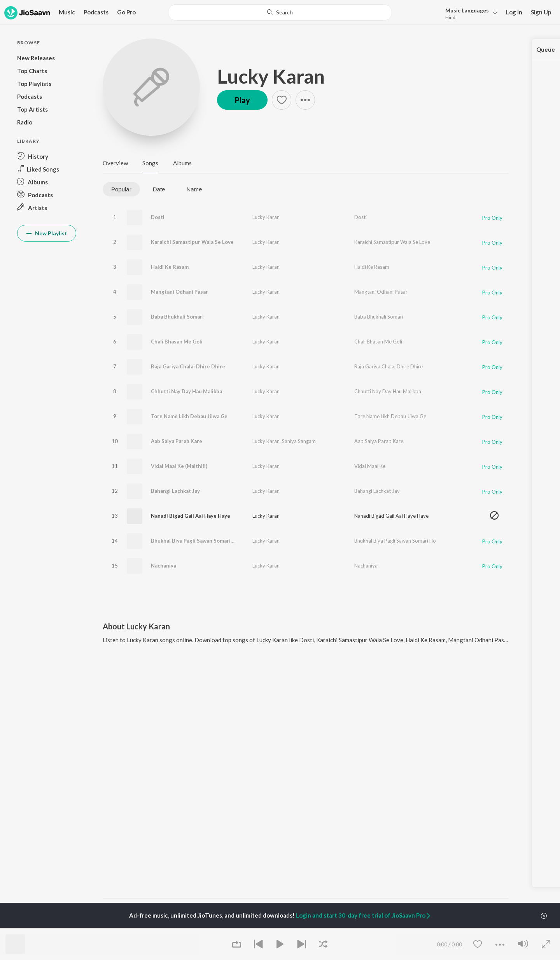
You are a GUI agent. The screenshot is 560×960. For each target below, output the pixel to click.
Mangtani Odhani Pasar (179, 292)
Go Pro (126, 12)
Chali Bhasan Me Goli (177, 342)
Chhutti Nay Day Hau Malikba (186, 391)
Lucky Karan (271, 76)
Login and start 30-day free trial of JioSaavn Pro (364, 915)
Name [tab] (194, 189)
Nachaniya (164, 566)
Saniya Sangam (299, 441)
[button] (469, 13)
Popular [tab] (121, 189)
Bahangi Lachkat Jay (175, 491)
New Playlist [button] (47, 233)
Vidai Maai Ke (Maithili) (179, 466)
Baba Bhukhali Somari (177, 317)
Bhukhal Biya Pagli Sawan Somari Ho (195, 541)
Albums (182, 163)
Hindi (451, 17)
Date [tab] (159, 189)
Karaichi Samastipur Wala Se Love (192, 242)
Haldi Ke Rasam (170, 267)
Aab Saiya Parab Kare (177, 441)
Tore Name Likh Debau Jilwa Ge (189, 416)
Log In (514, 12)
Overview (115, 163)
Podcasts (96, 12)
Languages (467, 10)
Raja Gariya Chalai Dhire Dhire (188, 366)
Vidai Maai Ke (370, 466)
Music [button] (67, 12)
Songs (150, 163)
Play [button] (242, 100)
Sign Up (541, 12)
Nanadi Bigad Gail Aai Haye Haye (191, 516)
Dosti (158, 217)
